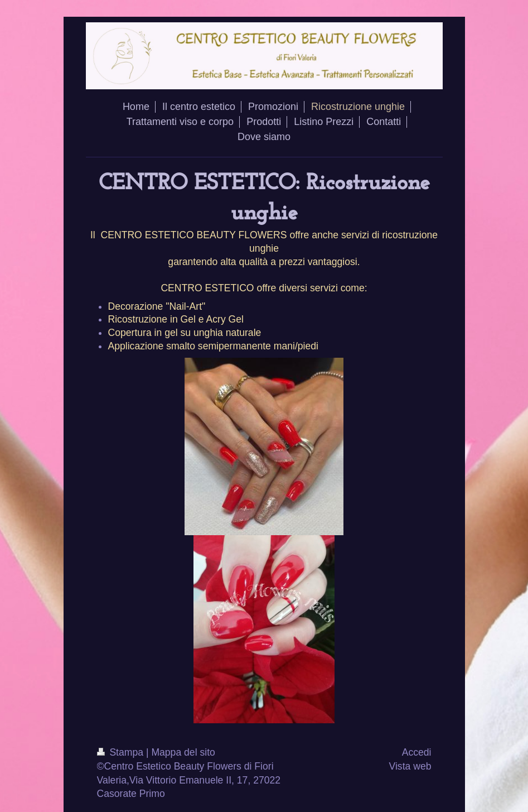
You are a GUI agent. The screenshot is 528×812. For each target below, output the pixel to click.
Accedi (417, 752)
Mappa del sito (183, 752)
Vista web (410, 766)
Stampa (122, 752)
